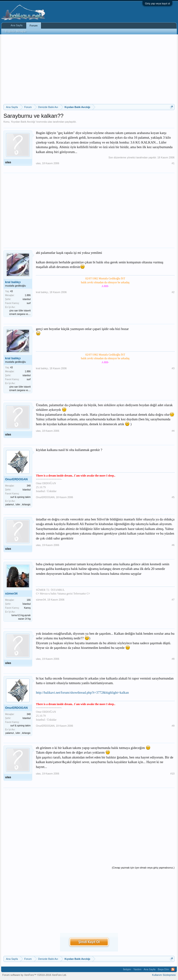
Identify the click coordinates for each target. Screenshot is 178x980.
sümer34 (11, 593)
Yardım (137, 969)
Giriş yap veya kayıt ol (157, 3)
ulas (50, 122)
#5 (173, 497)
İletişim (127, 969)
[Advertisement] (89, 69)
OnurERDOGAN (16, 479)
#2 (173, 292)
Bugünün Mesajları (16, 31)
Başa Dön (163, 969)
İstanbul (27, 604)
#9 (173, 726)
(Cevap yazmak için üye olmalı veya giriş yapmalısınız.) (143, 868)
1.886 (28, 295)
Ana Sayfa (17, 25)
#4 (173, 431)
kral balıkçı (13, 282)
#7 (173, 600)
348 (29, 486)
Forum (34, 26)
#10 (172, 774)
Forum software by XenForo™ (35, 975)
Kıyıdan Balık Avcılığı (23, 122)
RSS (173, 969)
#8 (173, 659)
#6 (173, 545)
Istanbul (27, 490)
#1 (173, 163)
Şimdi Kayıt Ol (89, 942)
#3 (173, 368)
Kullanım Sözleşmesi (164, 975)
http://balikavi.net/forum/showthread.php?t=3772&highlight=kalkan (82, 693)
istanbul (27, 299)
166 (29, 600)
